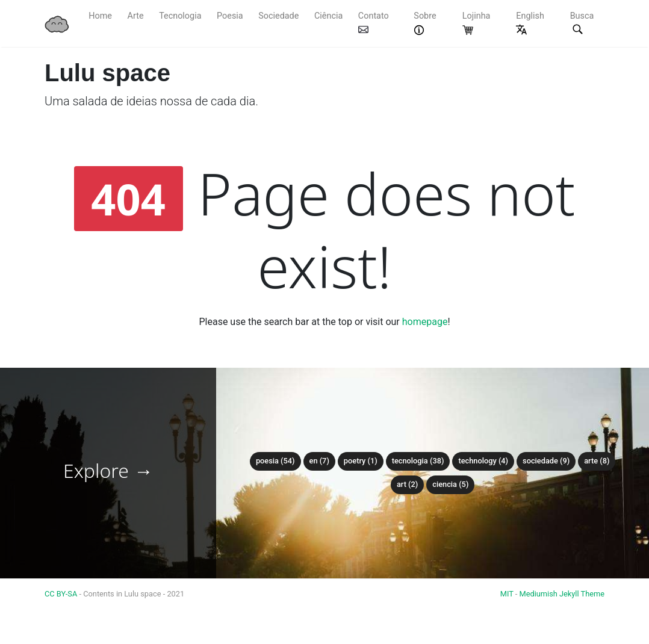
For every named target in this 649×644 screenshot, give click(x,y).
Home (100, 16)
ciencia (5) (450, 484)
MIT (507, 594)
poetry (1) (361, 461)
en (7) (319, 461)
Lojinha (477, 23)
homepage (425, 322)
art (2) (407, 484)
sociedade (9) (546, 461)
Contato (374, 22)
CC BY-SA (62, 594)
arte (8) (597, 461)
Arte (136, 16)
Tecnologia (180, 16)
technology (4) (483, 461)
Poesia (230, 16)
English (530, 23)
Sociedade (278, 16)
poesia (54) (275, 461)
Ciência (328, 16)
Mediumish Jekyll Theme (562, 594)
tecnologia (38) (418, 461)
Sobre (425, 23)
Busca (582, 23)
